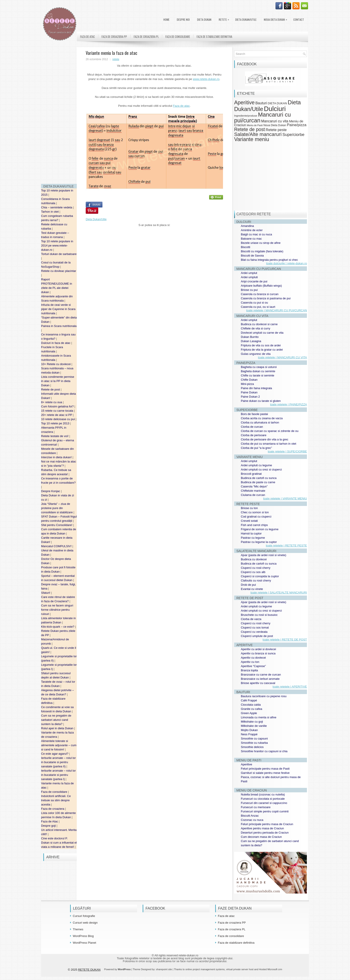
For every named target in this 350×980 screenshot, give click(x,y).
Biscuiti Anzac (250, 816)
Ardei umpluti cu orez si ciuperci (261, 469)
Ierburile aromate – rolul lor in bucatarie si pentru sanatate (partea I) (58, 775)
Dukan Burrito (250, 337)
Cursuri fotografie (84, 916)
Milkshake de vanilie (254, 726)
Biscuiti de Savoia (252, 256)
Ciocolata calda (251, 705)
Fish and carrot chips (254, 525)
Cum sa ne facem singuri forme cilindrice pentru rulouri (57, 610)
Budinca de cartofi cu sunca (259, 478)
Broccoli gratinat (251, 474)
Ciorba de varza (251, 619)
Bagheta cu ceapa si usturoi (259, 367)
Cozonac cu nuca (252, 820)
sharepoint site (164, 969)
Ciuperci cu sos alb (253, 572)
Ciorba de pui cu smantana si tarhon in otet (269, 444)
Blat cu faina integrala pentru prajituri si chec (269, 260)
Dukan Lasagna (251, 341)
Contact (299, 20)
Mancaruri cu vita (275, 121)
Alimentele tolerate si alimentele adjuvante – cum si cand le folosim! (59, 745)
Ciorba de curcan (252, 427)
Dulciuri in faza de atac (56, 343)
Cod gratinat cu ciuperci (256, 517)
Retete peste (276, 130)
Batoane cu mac (251, 239)
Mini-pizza (247, 384)
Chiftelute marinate (253, 491)
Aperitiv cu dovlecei (253, 658)
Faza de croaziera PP (114, 37)
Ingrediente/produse (246, 116)
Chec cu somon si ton (255, 512)
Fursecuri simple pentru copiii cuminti (265, 811)
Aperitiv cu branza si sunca (258, 653)
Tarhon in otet (50, 212)
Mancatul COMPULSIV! (57, 546)
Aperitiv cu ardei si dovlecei (258, 649)
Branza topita (249, 670)
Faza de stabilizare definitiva (214, 37)
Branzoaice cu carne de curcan (261, 675)
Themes (78, 929)
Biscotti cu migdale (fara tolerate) (262, 251)
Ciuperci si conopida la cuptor (260, 576)
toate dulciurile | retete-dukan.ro (286, 263)
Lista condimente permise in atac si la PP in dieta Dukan (58, 381)
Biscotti (246, 247)
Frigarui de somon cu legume (260, 529)
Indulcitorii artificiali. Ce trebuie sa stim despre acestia (56, 800)
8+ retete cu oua (52, 402)
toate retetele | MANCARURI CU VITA (282, 357)
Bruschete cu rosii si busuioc (259, 615)
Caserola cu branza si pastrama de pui (266, 298)
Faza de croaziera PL (146, 37)
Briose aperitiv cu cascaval (258, 683)
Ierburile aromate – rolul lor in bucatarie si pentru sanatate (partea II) (58, 762)
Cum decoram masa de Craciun (261, 837)
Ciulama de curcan (253, 495)
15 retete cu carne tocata (57, 411)
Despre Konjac (51, 491)
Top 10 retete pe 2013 (56, 423)
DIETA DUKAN (204, 20)
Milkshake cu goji (252, 722)
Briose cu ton (249, 508)
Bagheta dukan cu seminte (258, 371)
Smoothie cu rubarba (254, 743)
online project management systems (205, 969)
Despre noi (183, 20)
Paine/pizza (297, 125)
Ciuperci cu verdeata (254, 632)
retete (116, 59)
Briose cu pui (249, 290)
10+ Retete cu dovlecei (56, 364)
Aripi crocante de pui (254, 281)
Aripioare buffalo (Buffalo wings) (261, 286)
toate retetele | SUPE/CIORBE (287, 451)
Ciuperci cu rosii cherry (256, 568)
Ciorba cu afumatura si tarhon (260, 422)
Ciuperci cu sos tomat (255, 628)
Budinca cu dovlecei (254, 559)
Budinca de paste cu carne (258, 482)
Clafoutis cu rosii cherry (256, 580)
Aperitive (244, 103)
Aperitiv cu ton (250, 662)
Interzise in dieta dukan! (57, 457)
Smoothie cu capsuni (254, 739)
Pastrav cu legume (253, 538)
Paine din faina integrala (256, 388)
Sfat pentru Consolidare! (57, 525)
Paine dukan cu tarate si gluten (261, 401)
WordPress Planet (84, 943)
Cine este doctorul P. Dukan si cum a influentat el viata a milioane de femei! (59, 843)
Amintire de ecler (252, 230)
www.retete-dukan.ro (206, 79)
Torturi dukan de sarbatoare (59, 254)
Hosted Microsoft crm (271, 969)
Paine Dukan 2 (250, 397)
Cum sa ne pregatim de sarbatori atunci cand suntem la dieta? (56, 720)
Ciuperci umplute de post (257, 636)
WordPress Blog (83, 936)
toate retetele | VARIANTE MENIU (285, 498)
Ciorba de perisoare (254, 435)
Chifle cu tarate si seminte (258, 375)
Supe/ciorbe (293, 135)
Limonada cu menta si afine (259, 717)
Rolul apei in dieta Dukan (58, 728)
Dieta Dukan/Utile (246, 20)
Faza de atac (87, 37)
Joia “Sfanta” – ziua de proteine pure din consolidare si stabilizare (57, 508)
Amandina (247, 226)
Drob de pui (248, 585)
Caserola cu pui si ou (254, 303)
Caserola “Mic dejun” (254, 486)
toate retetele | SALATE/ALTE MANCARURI (279, 593)
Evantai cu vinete (252, 589)
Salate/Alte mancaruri (258, 134)
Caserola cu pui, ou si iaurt (258, 307)
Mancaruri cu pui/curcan (262, 117)
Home (166, 20)
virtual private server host (240, 969)
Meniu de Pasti (255, 125)
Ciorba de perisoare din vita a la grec (265, 439)
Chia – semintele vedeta (57, 207)
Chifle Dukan (249, 380)
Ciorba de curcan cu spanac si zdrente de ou (270, 431)
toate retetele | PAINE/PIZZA (289, 404)
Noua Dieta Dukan (277, 19)
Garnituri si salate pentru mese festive (265, 773)
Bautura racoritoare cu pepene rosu (264, 696)
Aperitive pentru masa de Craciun (262, 828)
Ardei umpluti (249, 277)
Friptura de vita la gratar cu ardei (262, 350)
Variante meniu (252, 139)
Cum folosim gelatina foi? (58, 406)
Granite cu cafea (251, 709)
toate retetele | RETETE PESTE (286, 545)
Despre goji (49, 826)
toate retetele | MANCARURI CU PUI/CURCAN (277, 310)
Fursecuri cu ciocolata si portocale (263, 799)
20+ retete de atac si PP (57, 415)
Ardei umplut (249, 273)
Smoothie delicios (252, 747)
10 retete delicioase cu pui (58, 419)
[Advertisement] (59, 114)
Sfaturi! (46, 593)
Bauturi (261, 103)
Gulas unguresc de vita (256, 354)
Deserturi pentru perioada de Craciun (265, 833)
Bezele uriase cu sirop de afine (261, 243)
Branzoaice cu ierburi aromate (260, 679)
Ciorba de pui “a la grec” (256, 448)
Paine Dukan (249, 392)
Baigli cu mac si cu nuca (256, 234)
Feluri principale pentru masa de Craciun (267, 824)
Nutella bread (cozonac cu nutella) (263, 794)
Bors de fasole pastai (254, 414)
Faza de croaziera (53, 809)
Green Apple (249, 713)
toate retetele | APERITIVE (290, 687)
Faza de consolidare (55, 792)
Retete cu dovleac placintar (59, 271)
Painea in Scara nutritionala (59, 326)
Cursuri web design (85, 923)
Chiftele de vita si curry (256, 328)
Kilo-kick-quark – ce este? (58, 627)
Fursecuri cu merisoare (256, 807)
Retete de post (51, 389)
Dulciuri (275, 109)
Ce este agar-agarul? (55, 754)
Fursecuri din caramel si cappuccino (264, 803)
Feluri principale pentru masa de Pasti (265, 769)
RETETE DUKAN (89, 970)
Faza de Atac (50, 821)
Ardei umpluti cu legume (256, 465)
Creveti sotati (249, 521)
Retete (225, 19)
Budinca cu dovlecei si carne (259, 324)
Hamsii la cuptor (251, 533)
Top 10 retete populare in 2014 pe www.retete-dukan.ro (57, 246)
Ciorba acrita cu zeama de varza (262, 418)
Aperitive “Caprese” (253, 666)
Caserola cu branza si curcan (260, 294)
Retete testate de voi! (55, 436)
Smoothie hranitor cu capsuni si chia (264, 751)
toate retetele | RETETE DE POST (285, 640)
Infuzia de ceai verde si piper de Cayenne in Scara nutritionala (58, 309)
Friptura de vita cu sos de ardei (261, 345)
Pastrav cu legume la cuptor (259, 542)
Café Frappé (249, 700)
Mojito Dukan (249, 730)
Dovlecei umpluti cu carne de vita (262, 333)
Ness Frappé (249, 734)
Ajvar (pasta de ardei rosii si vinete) (264, 555)
